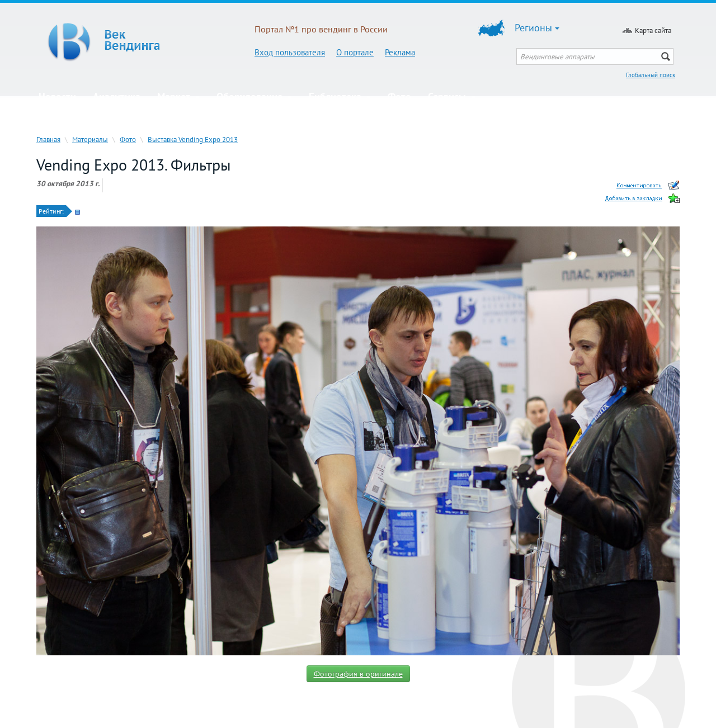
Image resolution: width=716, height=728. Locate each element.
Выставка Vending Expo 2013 (193, 139)
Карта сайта (653, 30)
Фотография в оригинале (358, 674)
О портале (355, 52)
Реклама (400, 52)
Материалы (90, 139)
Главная (48, 139)
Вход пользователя (290, 52)
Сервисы (452, 96)
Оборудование (254, 96)
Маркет (178, 96)
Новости (57, 96)
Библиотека (340, 96)
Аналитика (117, 96)
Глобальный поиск (651, 75)
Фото (399, 96)
